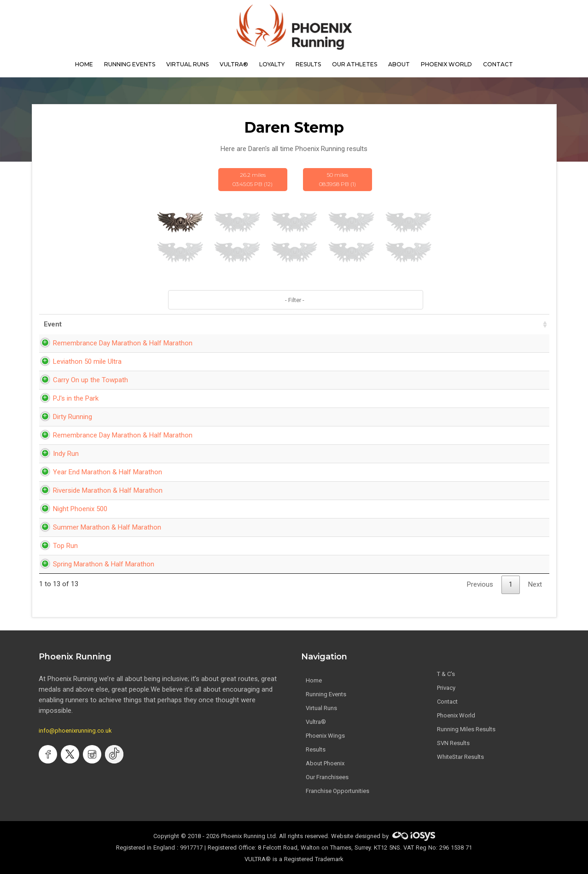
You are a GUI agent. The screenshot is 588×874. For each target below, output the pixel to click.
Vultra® (234, 64)
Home (314, 680)
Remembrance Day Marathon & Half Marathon (114, 343)
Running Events (130, 64)
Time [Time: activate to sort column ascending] (361, 324)
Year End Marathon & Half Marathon (98, 472)
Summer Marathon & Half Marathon (98, 527)
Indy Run (57, 454)
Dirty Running (63, 417)
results (308, 64)
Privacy (446, 688)
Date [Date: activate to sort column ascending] (304, 324)
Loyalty (272, 64)
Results (316, 749)
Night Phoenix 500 (71, 509)
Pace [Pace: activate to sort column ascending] (482, 324)
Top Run (56, 546)
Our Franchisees (327, 777)
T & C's (446, 674)
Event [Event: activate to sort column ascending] (53, 324)
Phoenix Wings (325, 736)
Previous (480, 584)
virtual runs (187, 64)
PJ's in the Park (67, 398)
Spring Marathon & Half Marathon (94, 564)
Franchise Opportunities (338, 791)
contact (498, 64)
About (399, 64)
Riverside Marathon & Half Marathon (99, 490)
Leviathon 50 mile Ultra (78, 361)
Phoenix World (446, 64)
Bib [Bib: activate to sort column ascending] (528, 324)
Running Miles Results (466, 729)
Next (535, 584)
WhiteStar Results (460, 757)
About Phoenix (325, 763)
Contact (447, 702)
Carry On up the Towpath (81, 380)
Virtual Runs (321, 708)
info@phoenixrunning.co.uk (75, 731)
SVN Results (453, 743)
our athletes (355, 64)
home (84, 64)
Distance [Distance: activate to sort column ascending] (422, 324)
